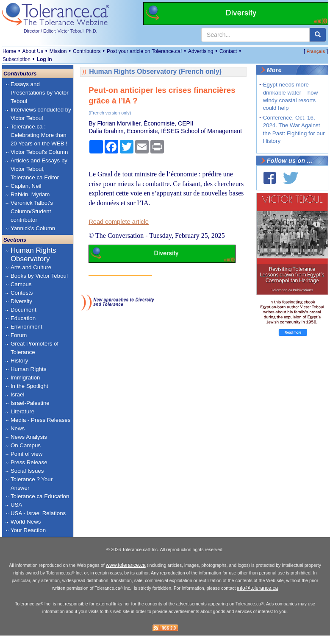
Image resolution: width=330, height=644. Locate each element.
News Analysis (29, 437)
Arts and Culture (31, 267)
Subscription (17, 59)
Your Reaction (28, 530)
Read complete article (119, 222)
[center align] (318, 35)
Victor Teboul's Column (39, 152)
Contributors (87, 51)
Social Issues (27, 471)
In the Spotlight (29, 386)
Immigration (25, 378)
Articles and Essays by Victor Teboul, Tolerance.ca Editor (39, 169)
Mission (58, 51)
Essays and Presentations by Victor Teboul (40, 93)
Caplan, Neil (26, 186)
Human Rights (28, 369)
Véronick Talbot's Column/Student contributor (32, 211)
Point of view (27, 454)
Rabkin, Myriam (30, 194)
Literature (22, 411)
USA (16, 505)
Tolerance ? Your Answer (32, 484)
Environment (26, 327)
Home (9, 51)
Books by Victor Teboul (39, 276)
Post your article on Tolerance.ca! (144, 51)
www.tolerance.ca (126, 574)
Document (24, 310)
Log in (44, 59)
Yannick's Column (33, 228)
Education (23, 318)
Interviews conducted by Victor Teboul (41, 114)
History (19, 361)
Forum (19, 335)
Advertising (201, 51)
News (18, 428)
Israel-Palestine (30, 403)
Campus (21, 284)
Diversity (21, 301)
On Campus (26, 445)
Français (316, 51)
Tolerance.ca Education (40, 496)
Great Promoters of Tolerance (35, 348)
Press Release (29, 462)
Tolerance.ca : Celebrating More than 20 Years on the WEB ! (39, 135)
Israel (18, 394)
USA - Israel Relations (38, 513)
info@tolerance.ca (257, 597)
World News (26, 522)
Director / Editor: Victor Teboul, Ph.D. (61, 31)
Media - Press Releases (40, 420)
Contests (22, 293)
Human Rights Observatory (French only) (155, 71)
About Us (33, 51)
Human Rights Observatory (33, 255)
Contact (228, 51)
